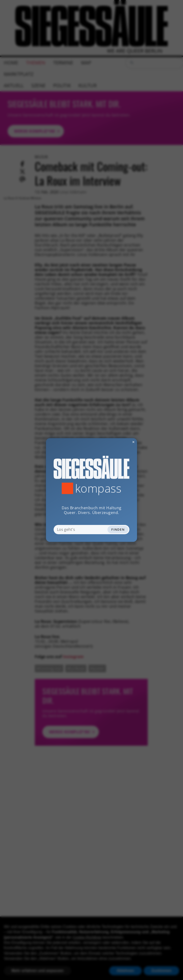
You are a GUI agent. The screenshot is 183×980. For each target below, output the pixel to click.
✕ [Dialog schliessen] (122, 442)
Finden (118, 529)
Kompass (98, 488)
